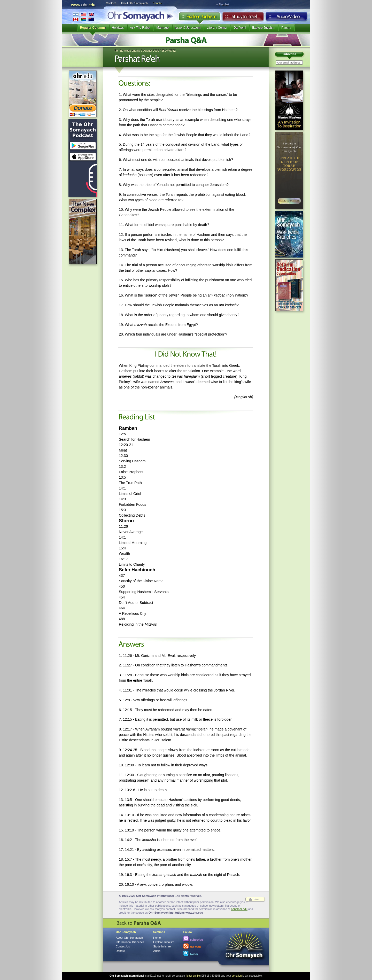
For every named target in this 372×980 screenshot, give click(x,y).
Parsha (286, 28)
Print (256, 899)
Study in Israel (243, 18)
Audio (287, 18)
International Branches (83, 17)
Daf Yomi (240, 28)
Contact (111, 3)
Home (157, 938)
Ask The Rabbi (140, 28)
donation (237, 976)
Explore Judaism (200, 18)
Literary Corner (217, 28)
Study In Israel (162, 946)
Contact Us (123, 946)
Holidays (118, 28)
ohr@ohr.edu (239, 909)
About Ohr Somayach (134, 3)
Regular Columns (93, 28)
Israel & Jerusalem (188, 28)
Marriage (163, 28)
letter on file (193, 976)
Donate (157, 3)
